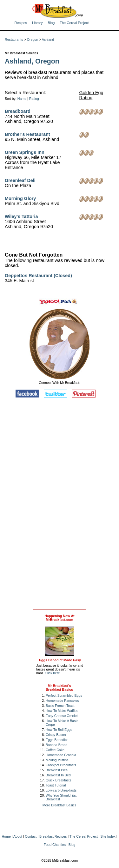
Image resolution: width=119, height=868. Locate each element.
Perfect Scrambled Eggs (64, 695)
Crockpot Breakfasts (61, 765)
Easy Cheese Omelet (62, 716)
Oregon (33, 39)
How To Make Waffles (62, 711)
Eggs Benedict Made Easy (60, 660)
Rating (34, 99)
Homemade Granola (61, 755)
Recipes (21, 23)
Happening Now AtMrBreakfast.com (59, 618)
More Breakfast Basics (60, 805)
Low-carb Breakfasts (61, 790)
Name (22, 99)
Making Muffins (57, 760)
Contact (31, 836)
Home (6, 836)
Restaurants (14, 39)
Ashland (48, 39)
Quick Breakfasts (59, 780)
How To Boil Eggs (59, 730)
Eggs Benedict (57, 740)
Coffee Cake (55, 750)
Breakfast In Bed (58, 775)
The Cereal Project (74, 23)
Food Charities (55, 845)
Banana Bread (56, 745)
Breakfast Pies (57, 770)
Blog (51, 23)
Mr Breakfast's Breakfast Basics (59, 688)
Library (37, 23)
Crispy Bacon (56, 735)
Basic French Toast (60, 706)
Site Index (108, 836)
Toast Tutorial (56, 785)
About (18, 836)
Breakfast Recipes (53, 836)
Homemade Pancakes (62, 701)
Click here (52, 673)
